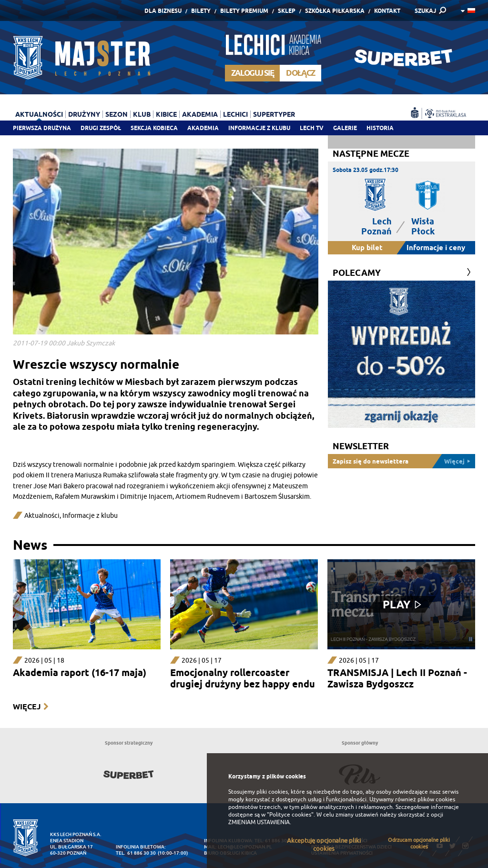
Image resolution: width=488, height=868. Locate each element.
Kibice (166, 114)
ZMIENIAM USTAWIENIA (259, 822)
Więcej (27, 707)
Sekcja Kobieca (154, 128)
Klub (142, 114)
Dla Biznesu (163, 11)
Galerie (345, 128)
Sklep (287, 11)
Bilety (201, 11)
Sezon (117, 114)
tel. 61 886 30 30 (136, 853)
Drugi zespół (101, 128)
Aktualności (39, 114)
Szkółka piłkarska (335, 11)
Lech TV (312, 128)
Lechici (235, 114)
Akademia (203, 128)
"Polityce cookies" (290, 815)
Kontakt (387, 11)
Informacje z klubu (259, 128)
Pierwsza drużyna (42, 128)
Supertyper (274, 114)
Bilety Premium (244, 11)
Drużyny (84, 114)
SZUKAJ (425, 11)
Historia (380, 128)
